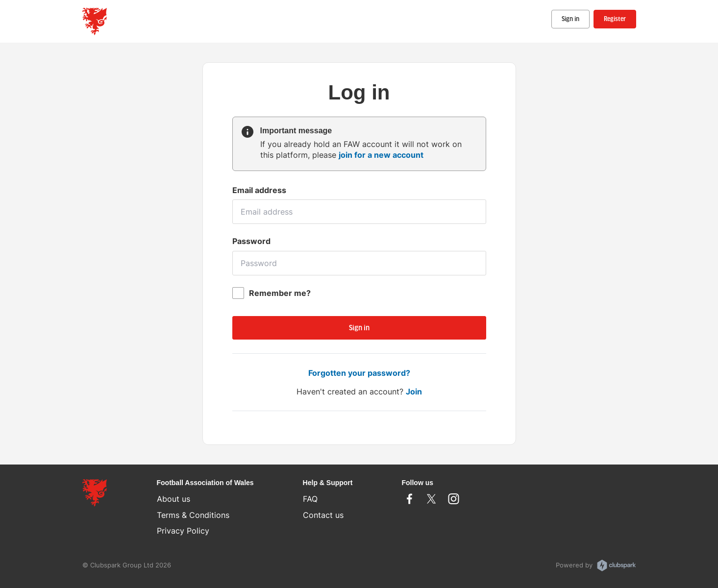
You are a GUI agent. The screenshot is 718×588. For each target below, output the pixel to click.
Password (251, 241)
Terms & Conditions (193, 515)
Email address (259, 190)
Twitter (432, 499)
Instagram (454, 499)
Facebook (409, 499)
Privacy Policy (183, 531)
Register (615, 19)
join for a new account (381, 155)
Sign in (570, 19)
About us (173, 499)
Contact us (323, 515)
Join (414, 392)
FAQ (310, 499)
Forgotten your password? (359, 373)
